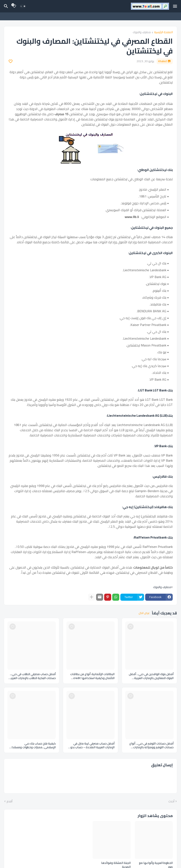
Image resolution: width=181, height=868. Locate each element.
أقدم (10, 801)
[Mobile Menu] (175, 6)
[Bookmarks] (14, 6)
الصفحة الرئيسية (163, 32)
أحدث (171, 801)
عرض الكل (144, 613)
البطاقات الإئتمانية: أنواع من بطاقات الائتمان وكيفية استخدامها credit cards (92, 676)
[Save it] (11, 61)
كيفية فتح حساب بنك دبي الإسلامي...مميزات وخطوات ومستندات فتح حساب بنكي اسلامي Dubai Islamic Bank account (33, 746)
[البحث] (5, 6)
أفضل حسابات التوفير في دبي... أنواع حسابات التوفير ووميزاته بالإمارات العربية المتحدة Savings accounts (151, 746)
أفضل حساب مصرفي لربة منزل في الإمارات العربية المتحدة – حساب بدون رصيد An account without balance (92, 746)
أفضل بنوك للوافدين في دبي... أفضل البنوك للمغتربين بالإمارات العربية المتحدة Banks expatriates (151, 676)
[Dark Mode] (23, 6)
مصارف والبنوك (142, 32)
